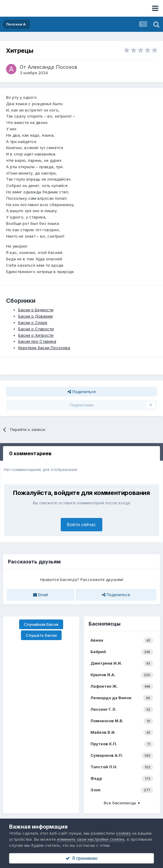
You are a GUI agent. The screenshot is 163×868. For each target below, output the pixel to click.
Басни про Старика (37, 341)
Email (41, 595)
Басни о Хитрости (36, 335)
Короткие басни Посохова (44, 348)
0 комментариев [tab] (30, 453)
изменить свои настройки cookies (91, 839)
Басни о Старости (36, 329)
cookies (123, 833)
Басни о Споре (33, 322)
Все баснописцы (122, 803)
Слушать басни (41, 635)
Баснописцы (105, 624)
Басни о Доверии (36, 316)
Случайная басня (41, 624)
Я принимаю (82, 858)
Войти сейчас (81, 524)
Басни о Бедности (36, 310)
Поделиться (82, 392)
